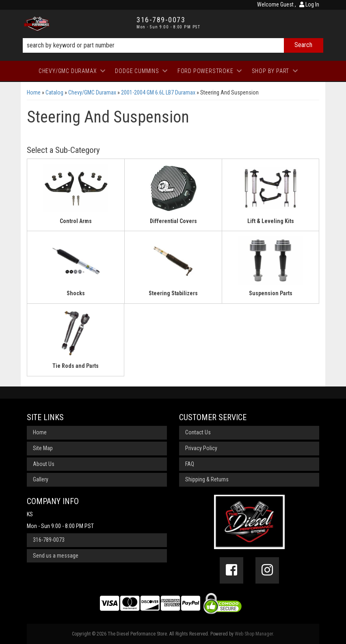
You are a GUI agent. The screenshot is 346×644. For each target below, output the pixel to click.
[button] (173, 45)
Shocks (76, 293)
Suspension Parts (271, 293)
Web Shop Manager (254, 634)
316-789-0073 (49, 540)
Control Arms (76, 221)
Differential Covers (173, 221)
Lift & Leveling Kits (271, 221)
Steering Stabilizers (173, 293)
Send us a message (56, 556)
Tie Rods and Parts (76, 366)
